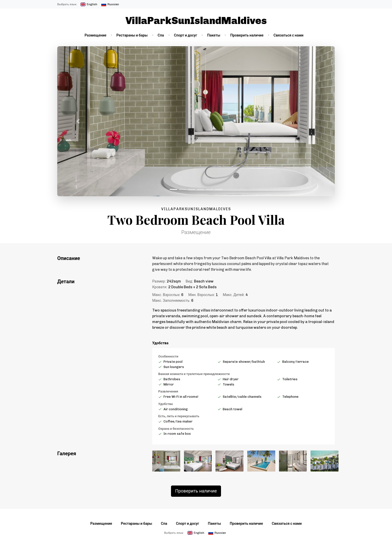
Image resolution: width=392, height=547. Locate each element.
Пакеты (214, 35)
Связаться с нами (288, 35)
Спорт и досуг (186, 35)
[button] (78, 121)
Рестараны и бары (132, 35)
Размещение (95, 35)
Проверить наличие (247, 35)
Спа (161, 35)
